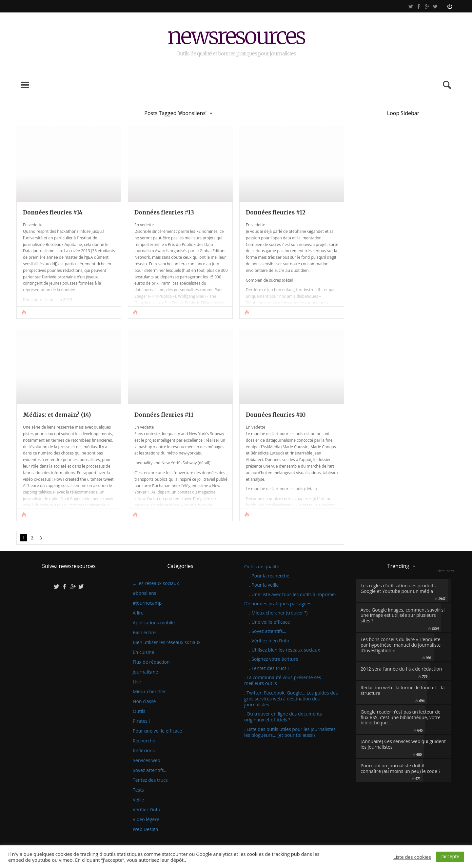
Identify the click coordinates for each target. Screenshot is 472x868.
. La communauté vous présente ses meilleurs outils (283, 680)
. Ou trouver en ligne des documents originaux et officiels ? (283, 717)
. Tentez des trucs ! (269, 668)
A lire (138, 613)
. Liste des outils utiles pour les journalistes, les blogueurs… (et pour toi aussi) (290, 732)
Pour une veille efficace (157, 731)
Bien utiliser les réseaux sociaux (167, 642)
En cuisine (143, 652)
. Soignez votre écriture (274, 659)
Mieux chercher (149, 692)
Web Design (145, 829)
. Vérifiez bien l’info (269, 641)
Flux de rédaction (151, 662)
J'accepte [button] (450, 856)
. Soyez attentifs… (268, 631)
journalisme (145, 672)
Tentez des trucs (150, 780)
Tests (138, 790)
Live (137, 682)
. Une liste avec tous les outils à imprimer (293, 594)
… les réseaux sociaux (156, 583)
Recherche (144, 741)
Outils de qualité (262, 566)
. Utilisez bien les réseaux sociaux (285, 650)
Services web (147, 760)
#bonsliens (144, 593)
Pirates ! (141, 721)
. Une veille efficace (269, 622)
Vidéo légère (146, 819)
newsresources (236, 37)
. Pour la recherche (269, 576)
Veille (138, 800)
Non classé (144, 701)
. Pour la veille (264, 585)
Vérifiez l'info (147, 810)
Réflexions (144, 751)
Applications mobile (154, 623)
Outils (139, 711)
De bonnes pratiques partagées (278, 604)
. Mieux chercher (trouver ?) (278, 613)
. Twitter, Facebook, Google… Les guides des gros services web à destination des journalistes (291, 699)
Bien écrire (144, 633)
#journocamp (147, 603)
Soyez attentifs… (150, 770)
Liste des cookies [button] (412, 857)
